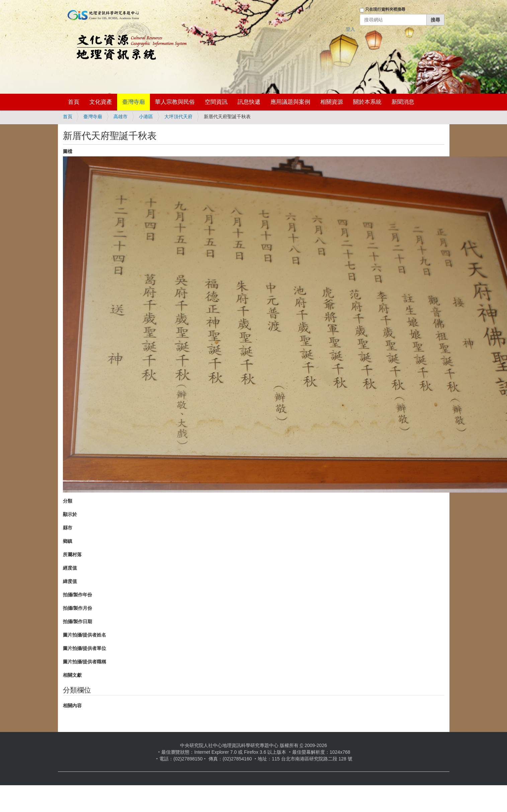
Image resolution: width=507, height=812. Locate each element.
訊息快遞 (249, 102)
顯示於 (70, 514)
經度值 (70, 568)
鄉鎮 (68, 541)
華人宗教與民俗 (175, 102)
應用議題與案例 (290, 102)
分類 (68, 501)
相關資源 (332, 102)
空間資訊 (216, 102)
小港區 (146, 117)
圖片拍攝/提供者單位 (85, 648)
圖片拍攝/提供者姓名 (85, 635)
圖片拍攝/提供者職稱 (85, 662)
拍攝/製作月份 (78, 608)
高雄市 (120, 117)
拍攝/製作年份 (78, 595)
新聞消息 (403, 102)
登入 (350, 29)
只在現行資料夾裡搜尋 (385, 9)
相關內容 (72, 706)
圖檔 (68, 151)
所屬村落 (72, 555)
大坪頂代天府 (178, 117)
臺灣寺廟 (134, 102)
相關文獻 (72, 675)
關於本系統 (367, 102)
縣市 (68, 528)
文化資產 (101, 102)
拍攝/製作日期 (78, 621)
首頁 (74, 102)
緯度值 (70, 581)
